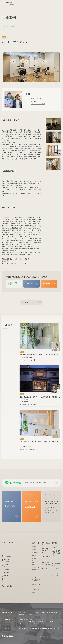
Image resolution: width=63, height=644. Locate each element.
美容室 (4, 37)
